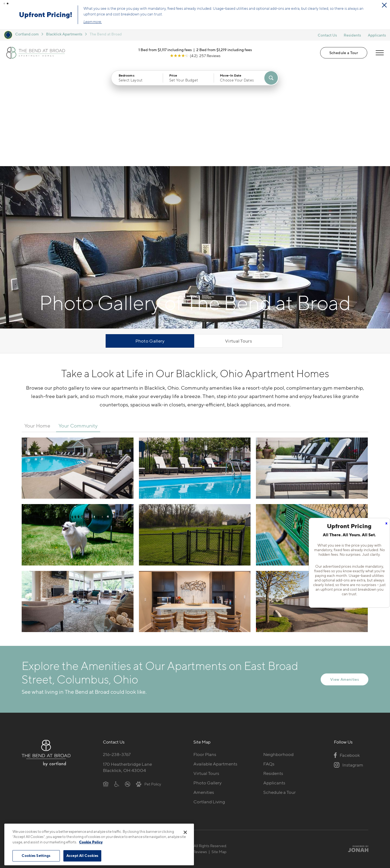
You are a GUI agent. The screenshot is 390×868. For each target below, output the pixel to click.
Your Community (78, 324)
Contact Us (327, 35)
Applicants (377, 35)
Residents (352, 35)
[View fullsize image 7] (195, 500)
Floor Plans (205, 653)
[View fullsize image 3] (78, 433)
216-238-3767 (117, 653)
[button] (4, 4)
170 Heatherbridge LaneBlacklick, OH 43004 (127, 666)
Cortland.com (27, 34)
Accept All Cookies (82, 856)
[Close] (185, 832)
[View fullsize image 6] (78, 500)
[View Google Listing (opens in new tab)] (195, 56)
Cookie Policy (91, 842)
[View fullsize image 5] (312, 433)
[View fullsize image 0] (78, 367)
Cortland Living (209, 701)
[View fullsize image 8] (312, 500)
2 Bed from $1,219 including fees (224, 50)
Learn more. (93, 22)
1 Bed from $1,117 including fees (165, 50)
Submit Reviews (194, 750)
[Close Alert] (384, 5)
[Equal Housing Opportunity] (106, 683)
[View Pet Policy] (149, 683)
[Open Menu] (380, 53)
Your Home (37, 324)
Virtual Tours (238, 240)
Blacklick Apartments (64, 34)
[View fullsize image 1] (195, 367)
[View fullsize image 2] (312, 367)
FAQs (269, 663)
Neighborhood (278, 653)
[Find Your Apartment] (271, 78)
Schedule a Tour (344, 53)
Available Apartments (215, 663)
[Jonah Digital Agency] (356, 748)
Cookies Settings (36, 856)
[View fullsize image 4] (195, 433)
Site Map (219, 750)
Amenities (204, 691)
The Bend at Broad (106, 34)
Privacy (170, 750)
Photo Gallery (150, 240)
